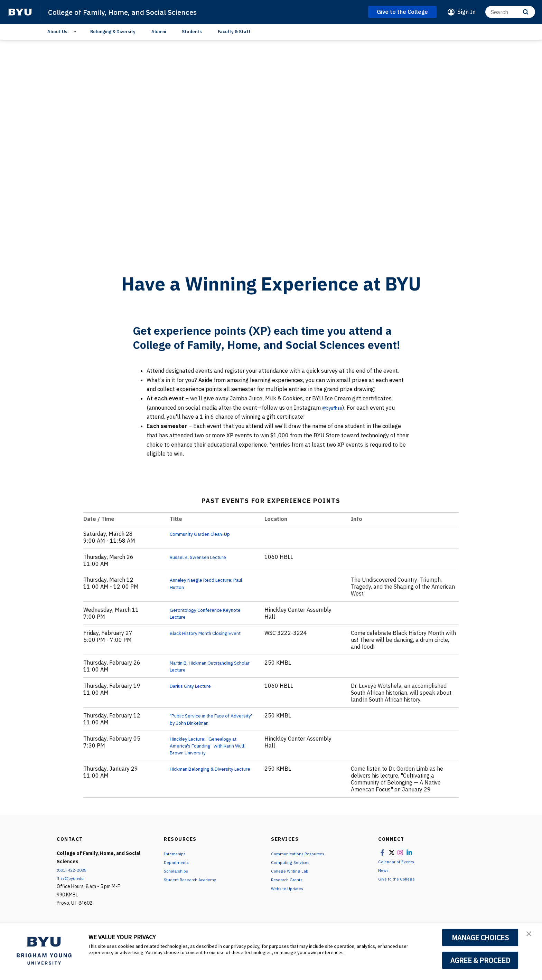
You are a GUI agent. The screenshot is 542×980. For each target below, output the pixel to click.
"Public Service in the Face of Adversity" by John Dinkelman (208, 719)
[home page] (20, 12)
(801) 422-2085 (74, 869)
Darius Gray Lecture (195, 685)
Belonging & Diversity (113, 32)
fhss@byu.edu (72, 878)
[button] (531, 936)
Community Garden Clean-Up (207, 534)
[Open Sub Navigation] (76, 32)
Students (192, 32)
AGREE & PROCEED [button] (480, 960)
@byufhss (335, 408)
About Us (57, 32)
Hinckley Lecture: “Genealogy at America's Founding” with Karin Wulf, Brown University (211, 745)
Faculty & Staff (234, 32)
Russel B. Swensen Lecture (204, 557)
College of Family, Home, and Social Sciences (134, 12)
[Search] (510, 12)
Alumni (159, 32)
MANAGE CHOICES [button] (480, 938)
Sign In (466, 12)
